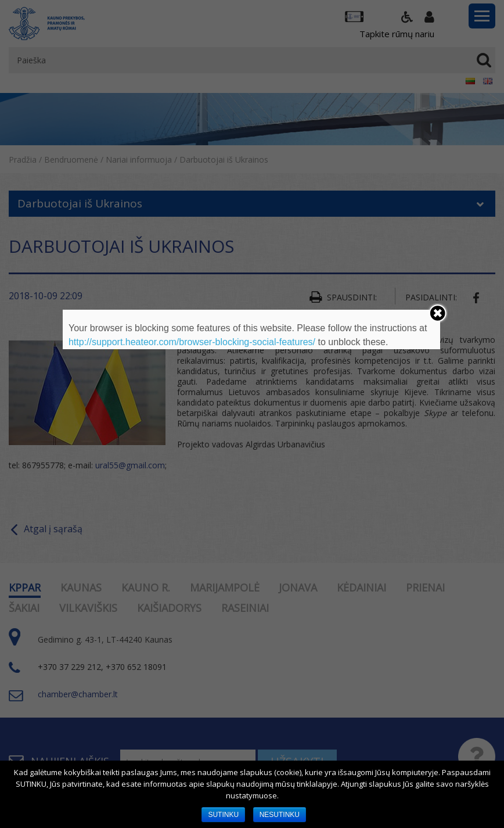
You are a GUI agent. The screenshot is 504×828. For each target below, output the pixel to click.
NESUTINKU (280, 815)
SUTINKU (223, 815)
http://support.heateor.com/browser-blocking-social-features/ (192, 342)
